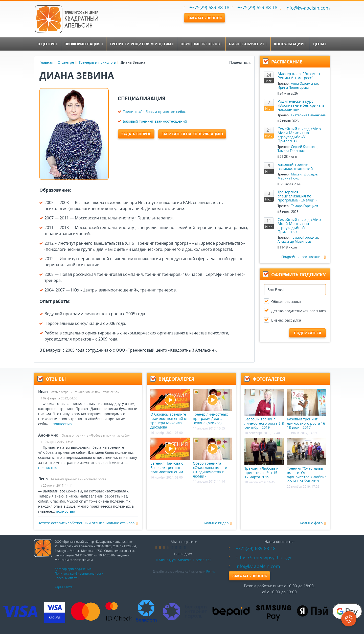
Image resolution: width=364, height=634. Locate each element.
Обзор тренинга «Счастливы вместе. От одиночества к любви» (213, 458)
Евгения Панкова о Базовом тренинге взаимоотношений (170, 456)
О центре (47, 44)
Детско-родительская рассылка (299, 311)
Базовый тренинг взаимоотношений (155, 121)
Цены (320, 44)
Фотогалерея (269, 379)
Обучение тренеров (201, 44)
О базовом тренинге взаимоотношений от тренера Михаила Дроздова (170, 409)
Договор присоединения (73, 569)
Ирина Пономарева (293, 87)
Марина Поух (288, 178)
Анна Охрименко (304, 83)
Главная (46, 62)
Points (211, 571)
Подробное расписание (304, 257)
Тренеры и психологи (97, 62)
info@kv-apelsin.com (305, 8)
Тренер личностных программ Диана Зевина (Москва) (213, 407)
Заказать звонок (205, 18)
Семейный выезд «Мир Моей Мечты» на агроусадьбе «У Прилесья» (299, 135)
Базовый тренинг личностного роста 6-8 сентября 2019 (264, 409)
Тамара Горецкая (291, 151)
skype (185, 548)
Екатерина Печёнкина (308, 115)
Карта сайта (64, 587)
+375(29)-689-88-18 (209, 7)
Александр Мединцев (294, 241)
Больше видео (218, 523)
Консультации (290, 44)
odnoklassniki (164, 548)
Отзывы (56, 379)
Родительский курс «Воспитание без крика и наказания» (301, 105)
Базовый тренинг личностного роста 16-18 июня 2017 (307, 409)
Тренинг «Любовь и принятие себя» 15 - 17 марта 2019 (264, 459)
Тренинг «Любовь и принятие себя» (154, 112)
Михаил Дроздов (304, 174)
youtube (180, 548)
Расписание (287, 62)
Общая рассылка (286, 301)
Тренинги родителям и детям (142, 44)
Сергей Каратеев (304, 147)
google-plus (172, 548)
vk (160, 548)
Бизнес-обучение (248, 44)
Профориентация (84, 44)
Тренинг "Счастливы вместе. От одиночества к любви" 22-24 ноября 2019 (307, 461)
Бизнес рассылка (286, 320)
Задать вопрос (136, 134)
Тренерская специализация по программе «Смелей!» (297, 196)
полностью (62, 424)
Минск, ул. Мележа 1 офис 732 (184, 560)
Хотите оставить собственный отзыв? (71, 523)
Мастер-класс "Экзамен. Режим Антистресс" (299, 76)
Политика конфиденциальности (79, 573)
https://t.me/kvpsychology (260, 557)
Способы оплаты (67, 578)
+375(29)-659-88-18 (257, 7)
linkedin (168, 548)
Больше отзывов (122, 523)
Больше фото (313, 523)
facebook (156, 548)
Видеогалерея (176, 379)
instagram (176, 548)
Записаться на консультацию (192, 134)
